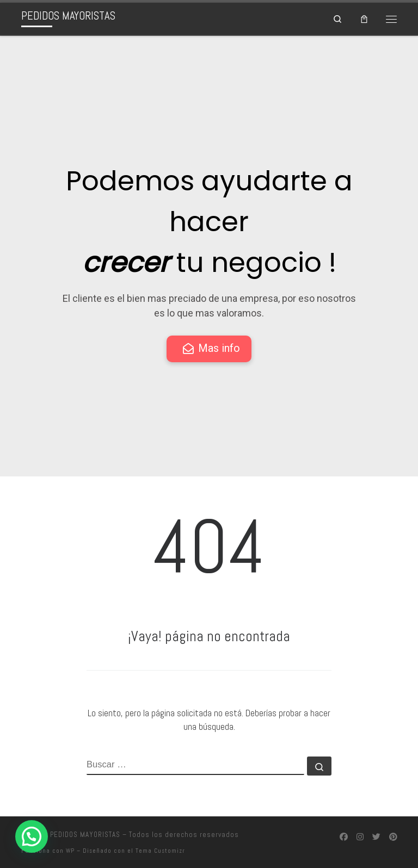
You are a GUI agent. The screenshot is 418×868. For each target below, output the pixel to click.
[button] (32, 836)
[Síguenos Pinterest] (393, 836)
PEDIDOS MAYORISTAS (85, 834)
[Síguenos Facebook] (344, 836)
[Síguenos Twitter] (376, 836)
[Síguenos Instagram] (360, 836)
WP (70, 850)
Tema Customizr (160, 850)
